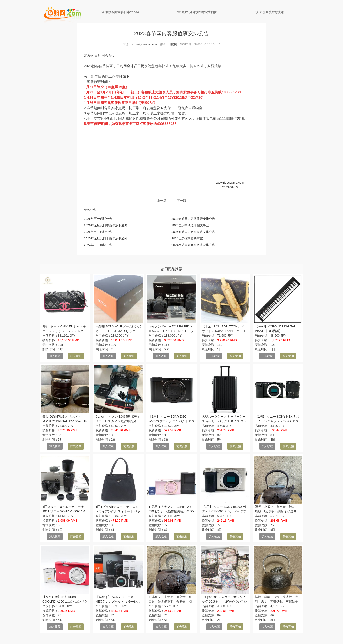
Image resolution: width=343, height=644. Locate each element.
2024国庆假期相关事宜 (187, 238)
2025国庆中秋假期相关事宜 (190, 225)
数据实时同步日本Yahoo (120, 12)
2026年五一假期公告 (98, 219)
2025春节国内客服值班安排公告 (193, 232)
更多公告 (90, 210)
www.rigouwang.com (144, 44)
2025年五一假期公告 (98, 232)
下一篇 (181, 201)
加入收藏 (55, 356)
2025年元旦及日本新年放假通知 (106, 238)
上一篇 (162, 201)
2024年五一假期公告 (98, 245)
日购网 (173, 44)
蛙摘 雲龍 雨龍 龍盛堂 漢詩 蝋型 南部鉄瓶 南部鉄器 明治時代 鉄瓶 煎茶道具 (278, 602)
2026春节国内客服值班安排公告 (193, 219)
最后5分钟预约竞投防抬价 (197, 12)
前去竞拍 (76, 356)
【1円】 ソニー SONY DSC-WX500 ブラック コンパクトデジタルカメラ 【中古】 (171, 421)
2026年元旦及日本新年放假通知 (106, 225)
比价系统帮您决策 (269, 12)
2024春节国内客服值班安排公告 (193, 245)
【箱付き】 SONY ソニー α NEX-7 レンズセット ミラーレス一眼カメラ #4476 (118, 602)
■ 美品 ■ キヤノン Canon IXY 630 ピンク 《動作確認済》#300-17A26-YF (171, 511)
